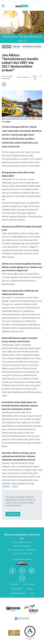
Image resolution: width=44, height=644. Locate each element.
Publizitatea (17, 589)
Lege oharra (29, 584)
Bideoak (16, 47)
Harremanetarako (19, 593)
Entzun (35, 78)
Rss (32, 593)
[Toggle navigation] (3, 6)
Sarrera (6, 47)
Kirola (6, 487)
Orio (15, 487)
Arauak (29, 589)
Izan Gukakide (13, 514)
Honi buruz (15, 584)
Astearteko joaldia (32, 47)
